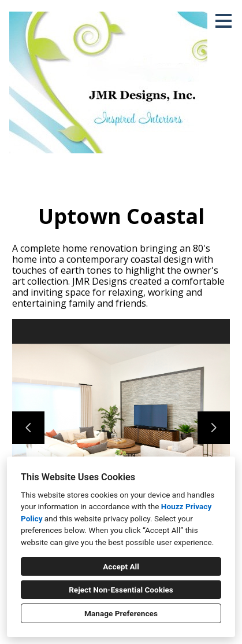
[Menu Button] (224, 21)
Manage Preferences (121, 613)
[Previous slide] (28, 428)
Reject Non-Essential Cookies (121, 590)
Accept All (121, 566)
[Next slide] (214, 428)
